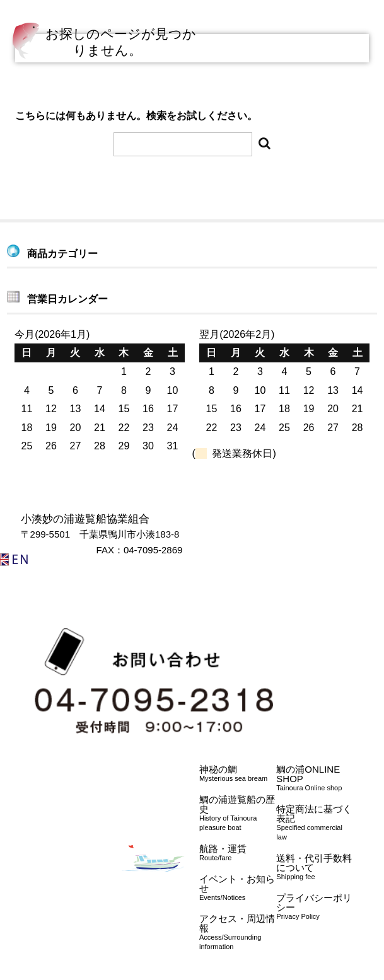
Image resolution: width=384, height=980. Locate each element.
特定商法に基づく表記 (315, 823)
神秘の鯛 (238, 774)
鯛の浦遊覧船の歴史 (238, 813)
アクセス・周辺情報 (238, 932)
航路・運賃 (238, 853)
